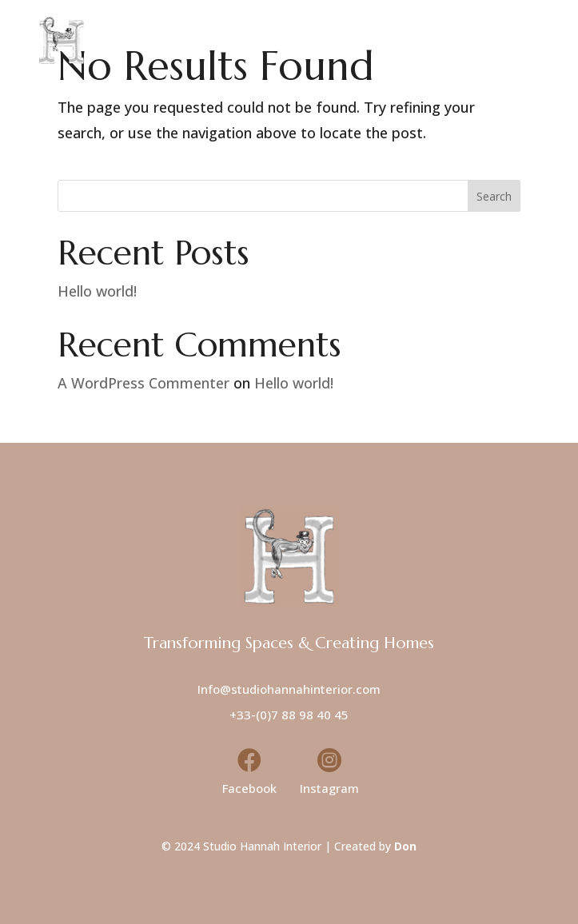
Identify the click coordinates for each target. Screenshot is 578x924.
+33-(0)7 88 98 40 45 (289, 715)
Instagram (329, 788)
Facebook (249, 788)
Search (494, 196)
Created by (375, 846)
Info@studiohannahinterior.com (289, 689)
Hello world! (97, 291)
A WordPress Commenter (144, 383)
